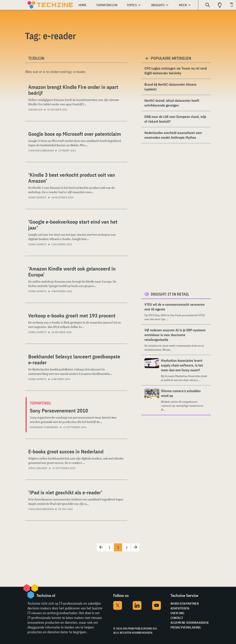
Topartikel (41, 403)
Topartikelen (107, 5)
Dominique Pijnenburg (44, 427)
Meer (183, 5)
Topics (132, 5)
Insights (158, 5)
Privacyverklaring (186, 627)
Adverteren (180, 608)
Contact (177, 618)
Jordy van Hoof (38, 468)
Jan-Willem (35, 110)
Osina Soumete (37, 197)
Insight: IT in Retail (170, 294)
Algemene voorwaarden (189, 623)
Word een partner (185, 603)
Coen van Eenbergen (41, 151)
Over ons (177, 613)
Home (83, 5)
